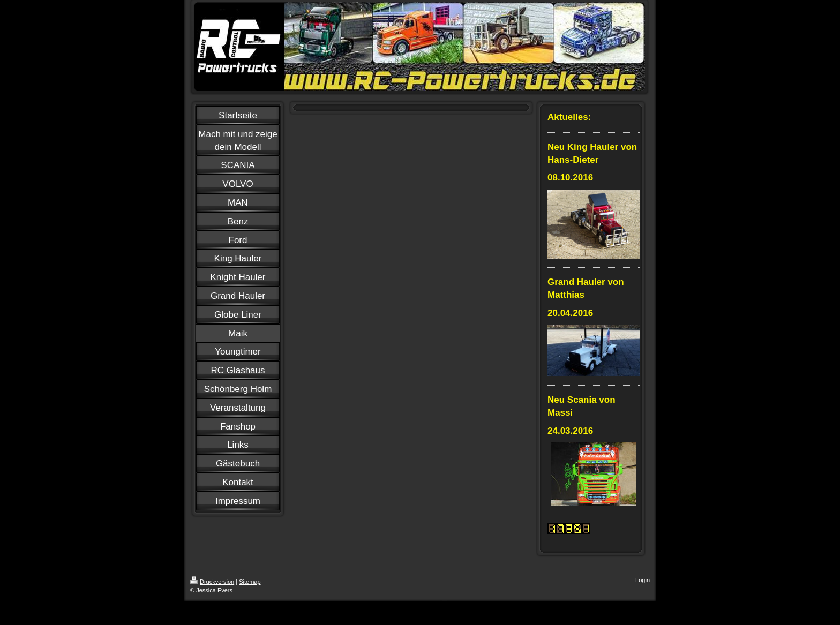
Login (643, 580)
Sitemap (250, 582)
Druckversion (212, 582)
